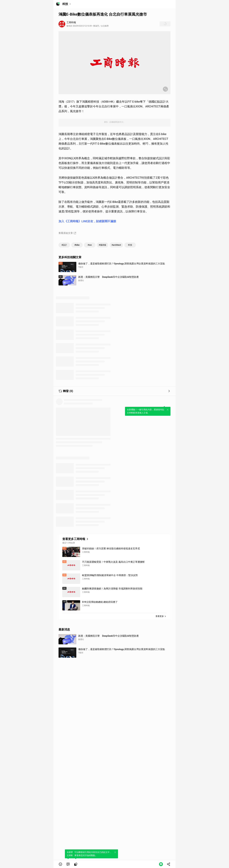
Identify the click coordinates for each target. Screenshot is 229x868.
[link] (68, 864)
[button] (60, 864)
